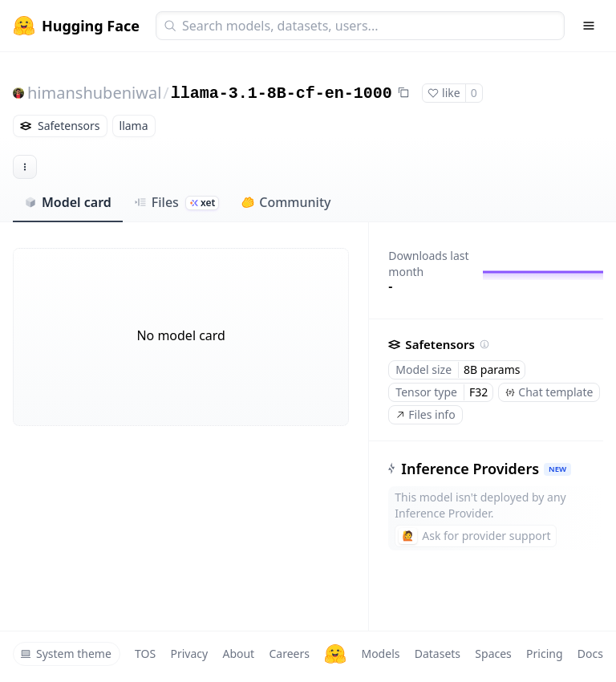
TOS (145, 654)
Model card (68, 202)
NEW (557, 469)
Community (286, 202)
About (238, 654)
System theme (66, 654)
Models (380, 654)
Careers (289, 654)
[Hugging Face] (335, 654)
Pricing (544, 654)
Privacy (189, 654)
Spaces (493, 654)
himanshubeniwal (94, 93)
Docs (590, 654)
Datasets (438, 654)
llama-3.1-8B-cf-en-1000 (282, 93)
